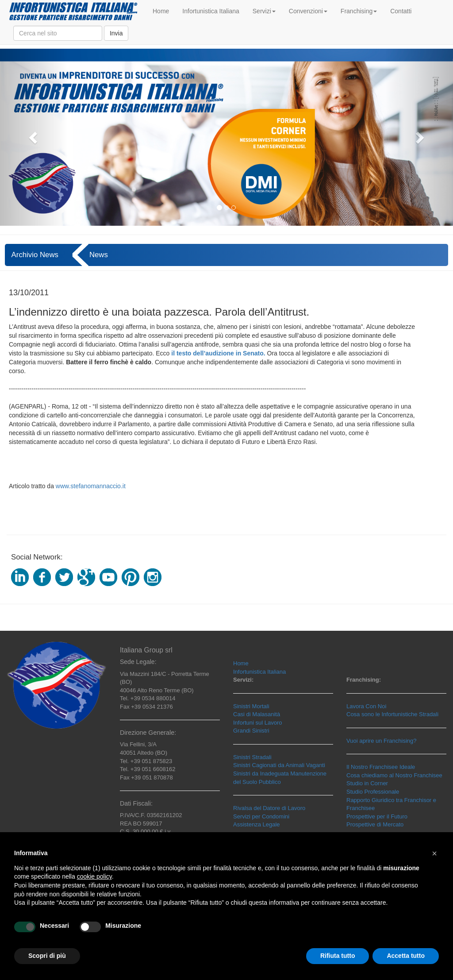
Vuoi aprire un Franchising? (382, 741)
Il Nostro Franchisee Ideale (381, 767)
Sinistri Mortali (251, 706)
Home (161, 11)
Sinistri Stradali (252, 757)
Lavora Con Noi (366, 706)
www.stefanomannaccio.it (91, 486)
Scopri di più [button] (47, 956)
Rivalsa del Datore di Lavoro (269, 808)
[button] (34, 137)
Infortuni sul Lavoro (258, 723)
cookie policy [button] (94, 876)
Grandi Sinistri (251, 731)
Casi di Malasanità (257, 714)
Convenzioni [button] (308, 11)
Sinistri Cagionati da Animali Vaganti (279, 765)
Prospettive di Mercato (375, 824)
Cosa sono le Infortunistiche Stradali (392, 714)
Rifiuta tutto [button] (338, 956)
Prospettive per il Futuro (377, 816)
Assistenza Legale (257, 824)
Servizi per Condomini (261, 816)
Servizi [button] (264, 11)
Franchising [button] (359, 11)
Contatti (401, 11)
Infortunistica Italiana (211, 11)
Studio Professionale (373, 792)
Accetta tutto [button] (406, 956)
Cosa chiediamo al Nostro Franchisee (394, 775)
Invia (116, 33)
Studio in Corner (367, 783)
